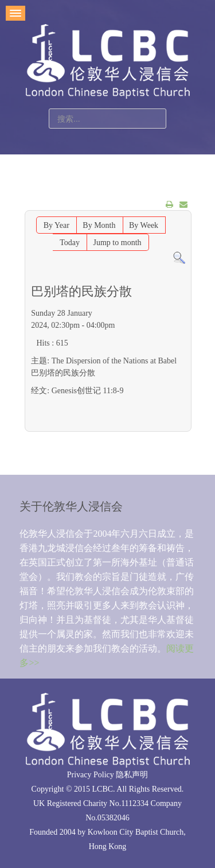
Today (70, 243)
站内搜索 (49, 109)
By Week (144, 225)
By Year (56, 225)
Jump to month (118, 243)
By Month (99, 225)
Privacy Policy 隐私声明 (108, 775)
